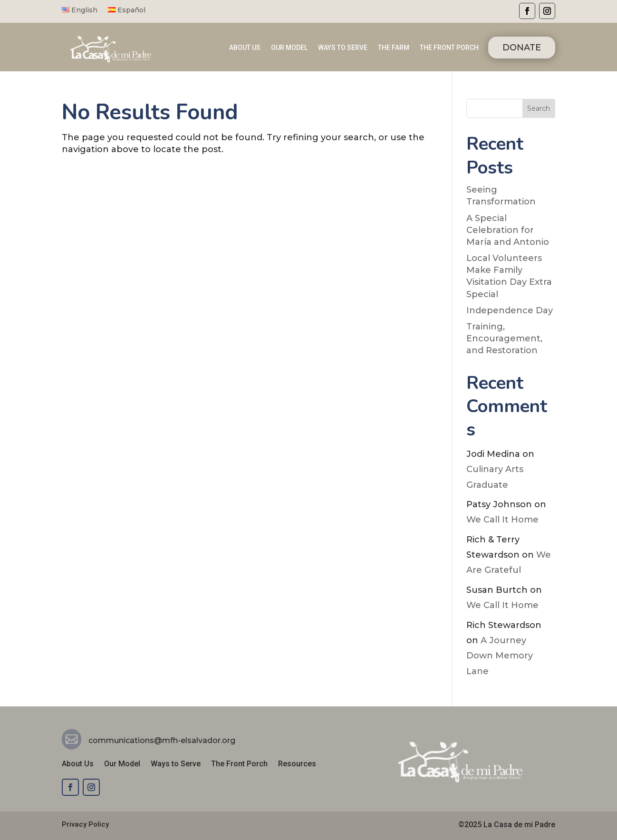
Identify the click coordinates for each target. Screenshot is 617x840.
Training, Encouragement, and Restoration (504, 338)
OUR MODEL (289, 48)
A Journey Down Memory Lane (500, 656)
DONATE (522, 48)
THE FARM (394, 48)
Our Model (122, 764)
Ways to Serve (176, 764)
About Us (78, 764)
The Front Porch (239, 764)
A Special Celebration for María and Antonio (508, 230)
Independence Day (510, 310)
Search (539, 108)
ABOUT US (245, 48)
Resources (297, 764)
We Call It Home (502, 520)
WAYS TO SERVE (343, 48)
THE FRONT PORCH (449, 48)
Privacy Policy (85, 824)
